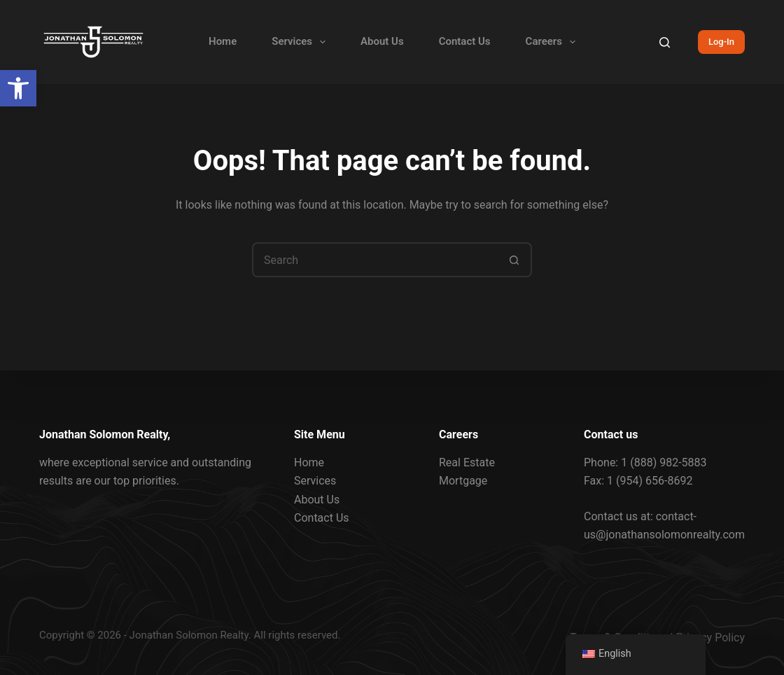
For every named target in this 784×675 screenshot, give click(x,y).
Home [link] (223, 41)
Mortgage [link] (463, 481)
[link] (18, 88)
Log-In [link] (721, 42)
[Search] (665, 42)
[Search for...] (374, 260)
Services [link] (301, 42)
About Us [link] (382, 41)
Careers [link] (553, 42)
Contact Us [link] (465, 41)
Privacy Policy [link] (711, 638)
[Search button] (514, 260)
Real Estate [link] (467, 462)
